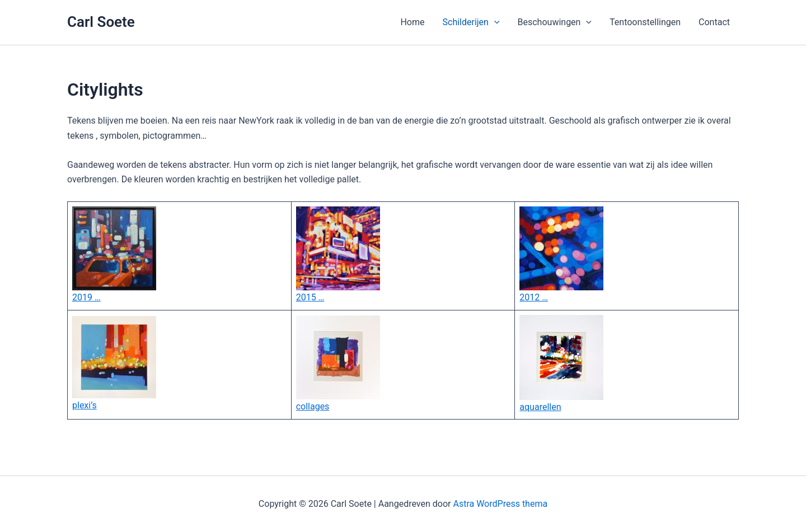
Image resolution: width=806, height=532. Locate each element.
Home (412, 22)
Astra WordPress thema (500, 504)
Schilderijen (471, 22)
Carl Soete (101, 22)
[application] (494, 22)
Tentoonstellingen (645, 22)
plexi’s (85, 405)
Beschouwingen (555, 22)
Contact (714, 22)
